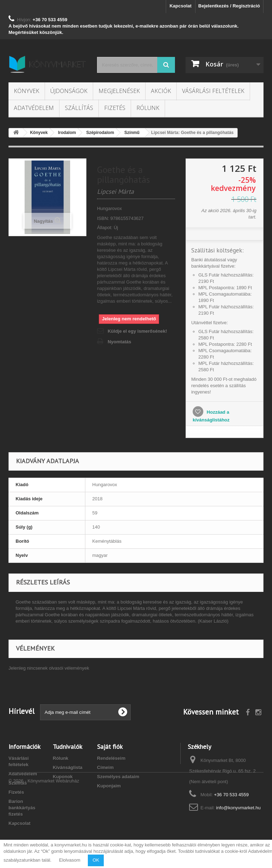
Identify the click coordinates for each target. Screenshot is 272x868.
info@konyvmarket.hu (238, 808)
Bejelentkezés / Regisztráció (229, 6)
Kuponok (63, 777)
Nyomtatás (119, 342)
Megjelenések (119, 91)
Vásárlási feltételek (213, 91)
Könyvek (27, 91)
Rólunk (148, 108)
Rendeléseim (111, 758)
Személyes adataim (118, 777)
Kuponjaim (109, 786)
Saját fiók (110, 747)
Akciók (161, 91)
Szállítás (79, 108)
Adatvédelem (34, 108)
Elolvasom (70, 860)
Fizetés (115, 108)
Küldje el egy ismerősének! (137, 331)
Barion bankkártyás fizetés (22, 808)
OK (96, 860)
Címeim (105, 767)
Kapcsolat (181, 6)
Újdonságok (69, 91)
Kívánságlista (68, 767)
